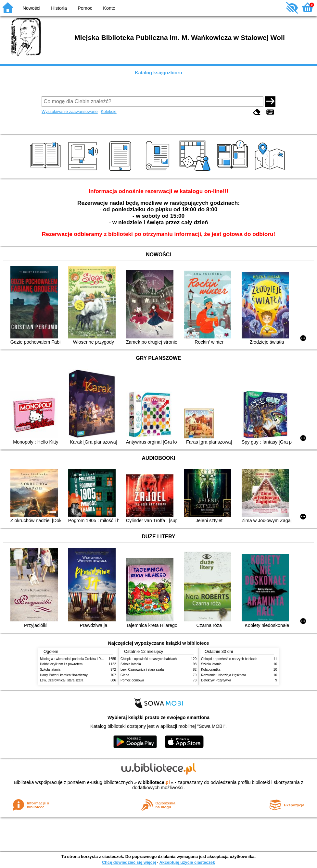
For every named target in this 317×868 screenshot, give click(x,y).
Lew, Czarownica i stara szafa (62, 680)
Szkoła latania (50, 670)
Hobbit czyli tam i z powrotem (61, 664)
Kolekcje (108, 111)
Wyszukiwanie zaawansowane (70, 111)
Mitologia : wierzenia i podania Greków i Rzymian (76, 659)
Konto (109, 8)
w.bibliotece (154, 782)
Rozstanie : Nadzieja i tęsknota (223, 675)
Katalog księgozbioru (158, 73)
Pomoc (85, 8)
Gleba (125, 675)
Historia (59, 8)
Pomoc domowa (132, 680)
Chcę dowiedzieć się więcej (129, 862)
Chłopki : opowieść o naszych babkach (149, 659)
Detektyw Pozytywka (216, 680)
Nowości (32, 8)
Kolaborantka (211, 670)
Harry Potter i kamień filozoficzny (64, 675)
